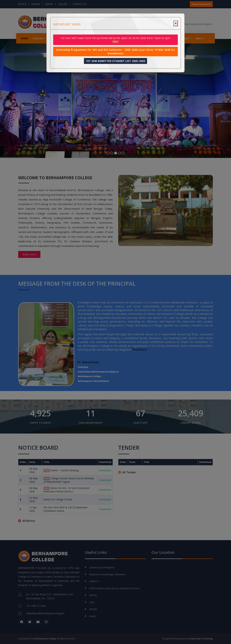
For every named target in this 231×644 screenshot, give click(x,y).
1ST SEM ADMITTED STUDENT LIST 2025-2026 (115, 61)
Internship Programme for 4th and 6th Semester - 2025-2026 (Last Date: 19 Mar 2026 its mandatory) (116, 52)
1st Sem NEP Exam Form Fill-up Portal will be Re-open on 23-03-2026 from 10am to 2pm (115, 40)
